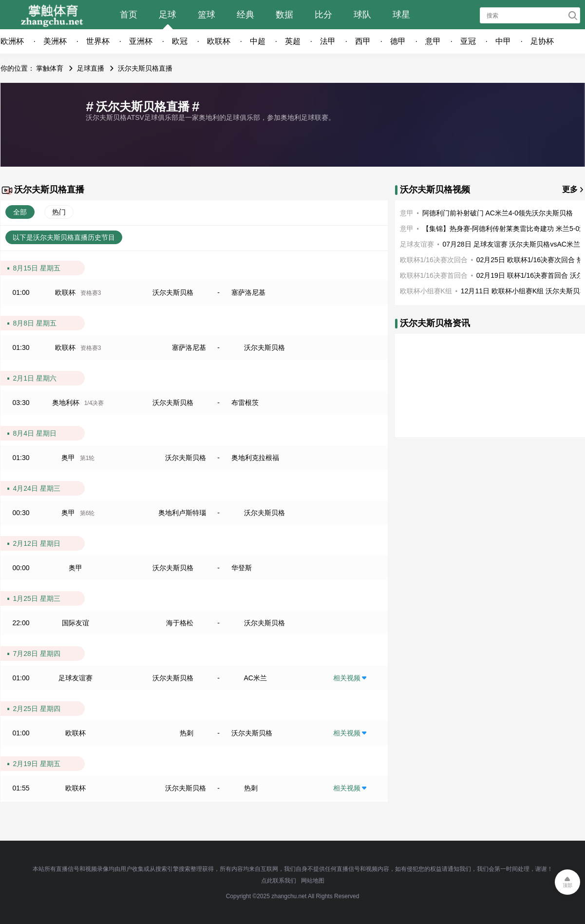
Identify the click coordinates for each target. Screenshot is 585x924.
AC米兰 (255, 678)
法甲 (328, 41)
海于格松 (180, 623)
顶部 (567, 885)
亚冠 (468, 41)
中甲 (503, 41)
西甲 (363, 41)
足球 (168, 15)
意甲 (433, 41)
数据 (284, 15)
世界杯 (98, 41)
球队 (362, 15)
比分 (323, 15)
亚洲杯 (141, 41)
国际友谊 (75, 623)
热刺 (187, 733)
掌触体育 (50, 68)
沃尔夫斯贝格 (173, 292)
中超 (258, 41)
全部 (20, 212)
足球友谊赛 (75, 678)
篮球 (207, 15)
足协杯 (542, 41)
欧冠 (180, 41)
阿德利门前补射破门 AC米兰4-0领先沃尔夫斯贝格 (498, 213)
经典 (245, 15)
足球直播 (91, 68)
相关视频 (347, 678)
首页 (129, 15)
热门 (59, 212)
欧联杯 (219, 41)
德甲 (398, 41)
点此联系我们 (279, 881)
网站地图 (313, 881)
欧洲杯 (12, 41)
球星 (401, 15)
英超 (293, 41)
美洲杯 (55, 41)
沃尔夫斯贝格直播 (145, 68)
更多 (570, 189)
